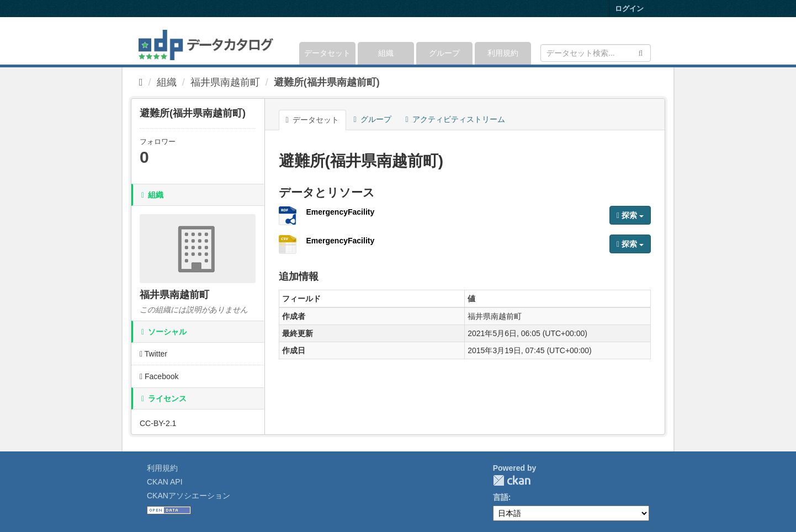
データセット (327, 53)
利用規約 (503, 53)
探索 (630, 215)
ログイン (629, 9)
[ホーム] (141, 82)
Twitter (153, 354)
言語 (501, 497)
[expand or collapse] (650, 41)
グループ (444, 53)
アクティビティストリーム (455, 119)
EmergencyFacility (341, 212)
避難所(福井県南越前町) (327, 82)
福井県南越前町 (225, 82)
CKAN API (165, 482)
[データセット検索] (596, 53)
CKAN (512, 480)
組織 (386, 53)
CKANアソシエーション (189, 496)
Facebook (159, 376)
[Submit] (641, 52)
